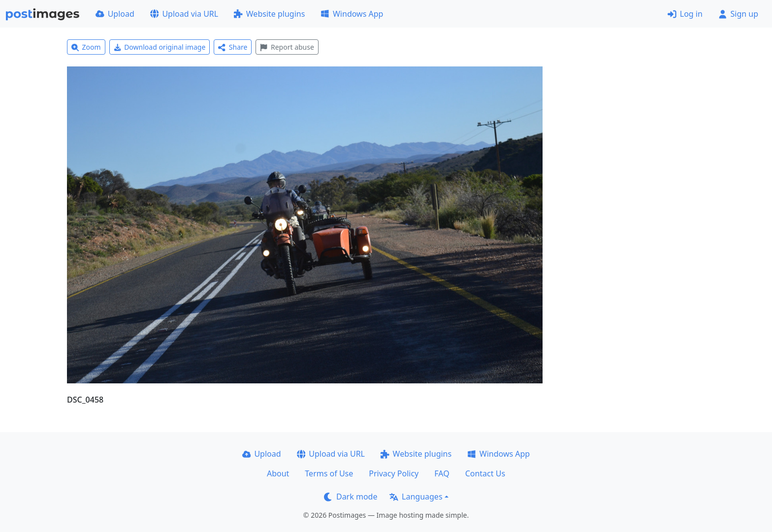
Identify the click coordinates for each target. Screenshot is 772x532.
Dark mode (351, 497)
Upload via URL (184, 14)
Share (233, 47)
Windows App (352, 14)
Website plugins (269, 14)
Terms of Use (329, 473)
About (278, 473)
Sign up (738, 14)
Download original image (160, 47)
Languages (416, 497)
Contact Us (485, 473)
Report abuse (287, 47)
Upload (115, 14)
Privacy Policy (394, 473)
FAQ (442, 473)
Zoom (86, 47)
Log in (685, 14)
